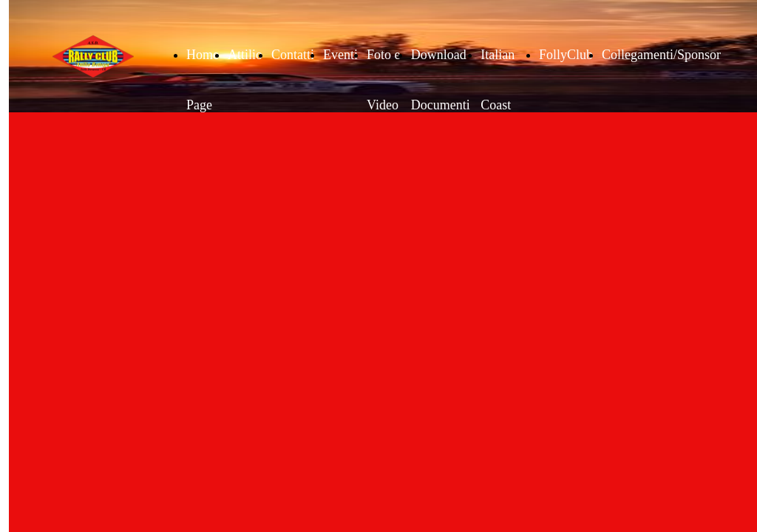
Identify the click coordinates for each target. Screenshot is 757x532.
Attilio (245, 55)
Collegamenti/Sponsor (661, 55)
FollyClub (566, 55)
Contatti (293, 55)
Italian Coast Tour (498, 105)
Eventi (340, 55)
